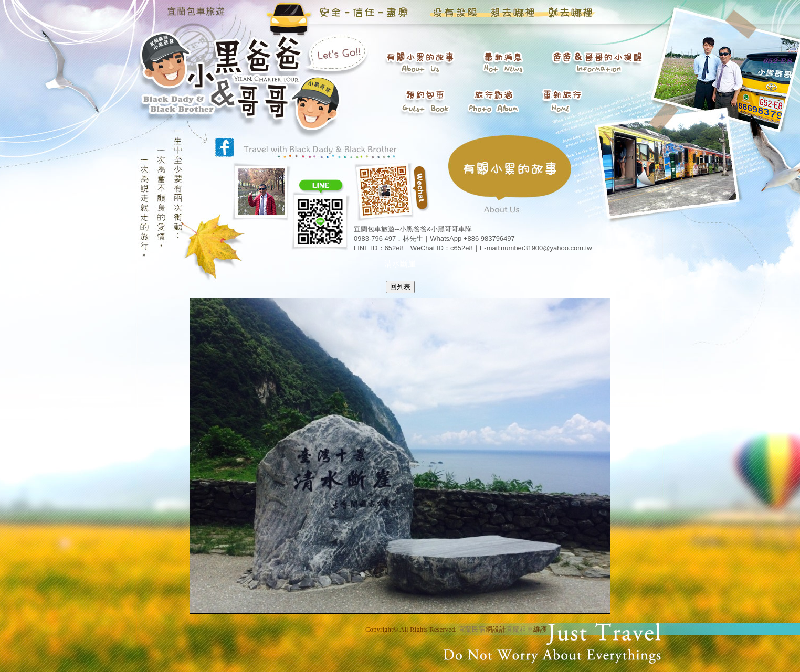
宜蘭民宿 (472, 629)
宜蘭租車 (520, 629)
